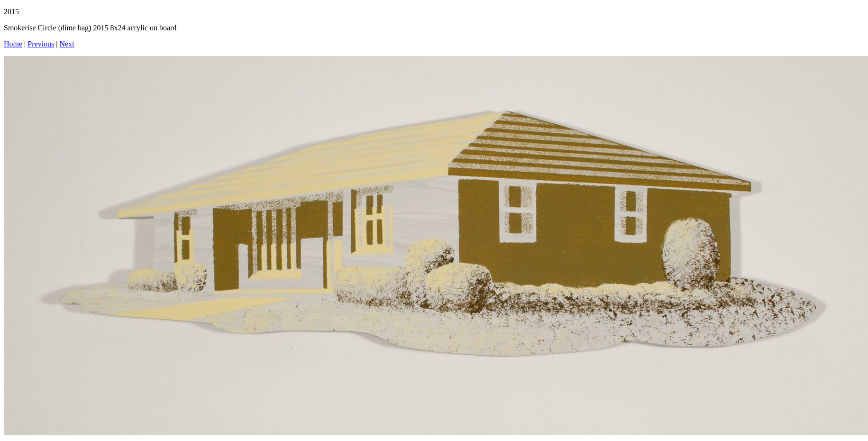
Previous (41, 44)
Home (13, 44)
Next (67, 44)
